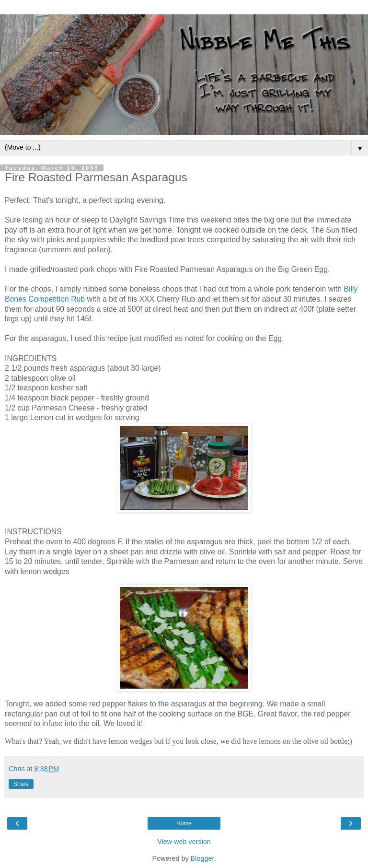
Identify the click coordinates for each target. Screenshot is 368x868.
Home (184, 823)
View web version (184, 842)
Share (21, 784)
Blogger (202, 858)
